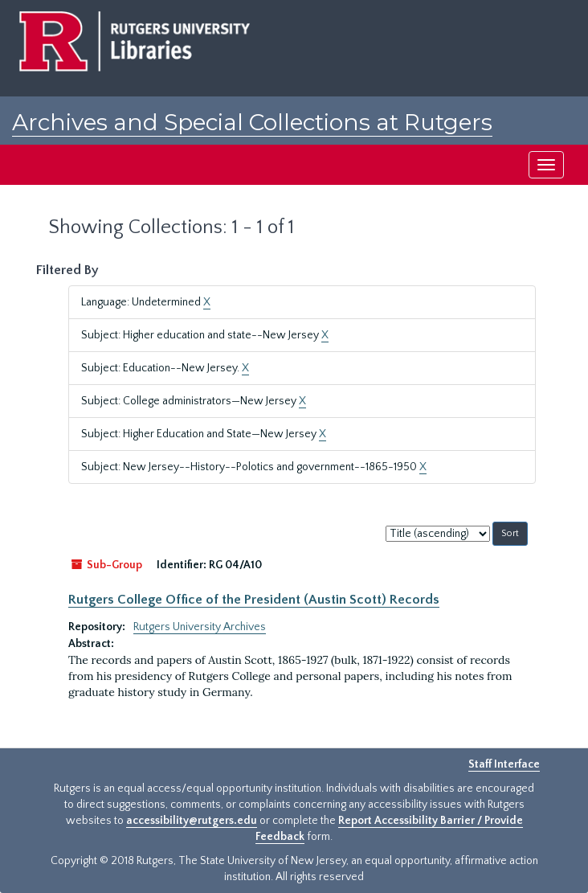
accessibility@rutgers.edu (192, 821)
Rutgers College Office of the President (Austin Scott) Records (254, 600)
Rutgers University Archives (200, 627)
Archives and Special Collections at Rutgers (252, 122)
